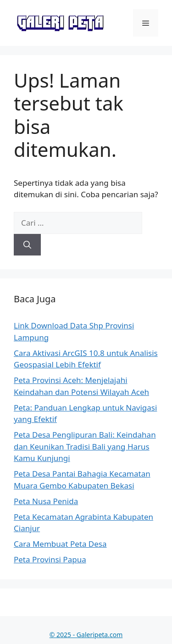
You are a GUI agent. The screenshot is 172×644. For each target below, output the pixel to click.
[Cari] (27, 245)
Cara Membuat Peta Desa (60, 544)
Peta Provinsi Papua (50, 559)
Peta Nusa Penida (46, 501)
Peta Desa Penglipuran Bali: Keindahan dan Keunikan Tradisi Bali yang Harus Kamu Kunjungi (85, 446)
